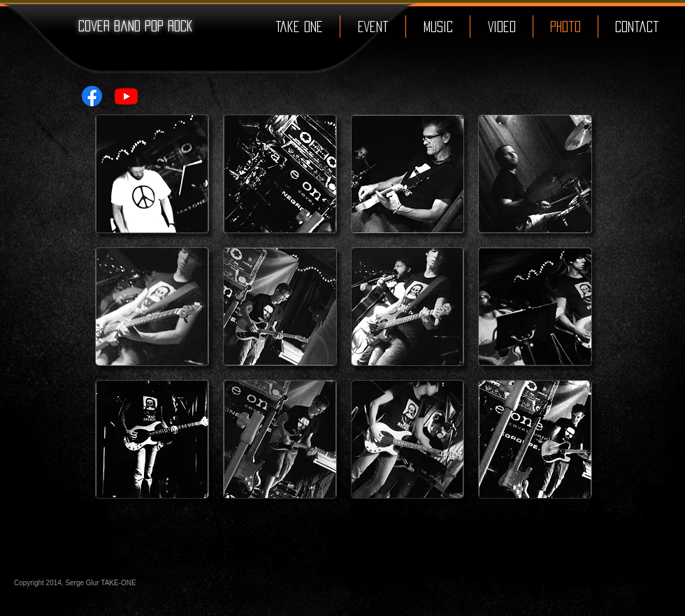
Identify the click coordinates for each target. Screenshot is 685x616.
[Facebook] (92, 96)
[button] (152, 174)
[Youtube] (126, 96)
